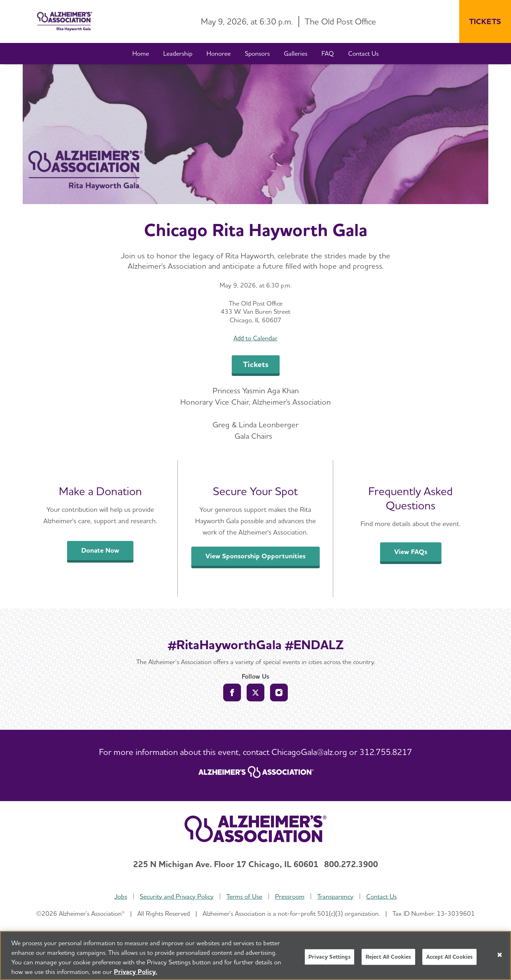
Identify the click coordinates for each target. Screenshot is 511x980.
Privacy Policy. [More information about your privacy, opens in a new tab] (136, 972)
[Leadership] (178, 54)
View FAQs (411, 552)
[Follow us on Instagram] (279, 692)
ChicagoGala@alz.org (309, 752)
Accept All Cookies (450, 957)
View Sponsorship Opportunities (255, 556)
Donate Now (100, 550)
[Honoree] (219, 54)
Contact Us (381, 896)
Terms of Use (244, 896)
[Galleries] (296, 54)
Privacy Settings (329, 957)
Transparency (335, 896)
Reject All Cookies (388, 957)
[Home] (141, 54)
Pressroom (290, 896)
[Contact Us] (363, 54)
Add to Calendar (255, 338)
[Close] (500, 955)
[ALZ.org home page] (255, 773)
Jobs (121, 896)
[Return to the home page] (59, 21)
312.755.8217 (386, 752)
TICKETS (485, 21)
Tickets (256, 364)
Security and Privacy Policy (177, 896)
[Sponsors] (257, 54)
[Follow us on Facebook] (232, 692)
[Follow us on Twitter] (255, 692)
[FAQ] (328, 54)
